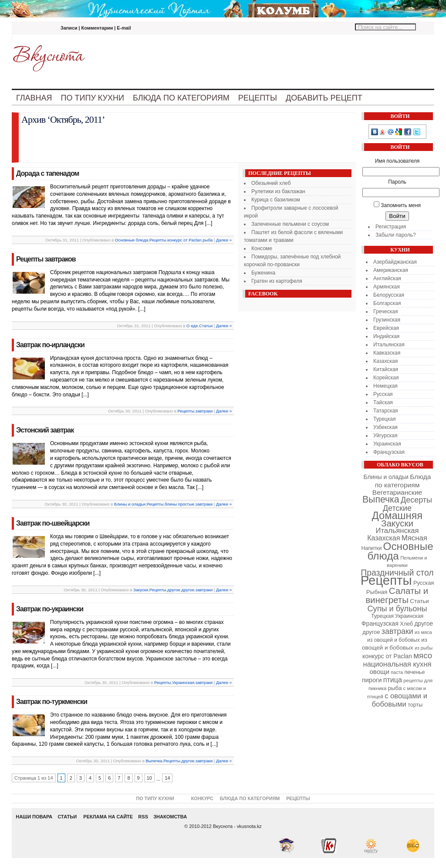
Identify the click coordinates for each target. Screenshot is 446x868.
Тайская (383, 402)
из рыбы (424, 648)
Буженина (263, 273)
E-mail (124, 28)
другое (174, 590)
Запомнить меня (401, 205)
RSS (143, 817)
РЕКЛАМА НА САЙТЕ (107, 817)
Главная (34, 98)
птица (393, 680)
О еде (192, 326)
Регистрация (391, 227)
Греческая (385, 312)
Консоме (262, 248)
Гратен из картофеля (277, 281)
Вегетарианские (397, 492)
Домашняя (397, 516)
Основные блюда (132, 240)
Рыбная (377, 592)
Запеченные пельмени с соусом (290, 224)
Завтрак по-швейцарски (53, 523)
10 (149, 778)
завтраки (204, 411)
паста (397, 672)
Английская (387, 278)
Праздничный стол (397, 573)
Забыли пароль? (396, 235)
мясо (423, 655)
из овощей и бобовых (394, 640)
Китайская (386, 369)
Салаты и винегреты (397, 595)
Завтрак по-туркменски (52, 702)
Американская (391, 270)
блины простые (179, 504)
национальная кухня (397, 664)
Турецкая (384, 419)
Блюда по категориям (181, 98)
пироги (372, 680)
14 (167, 778)
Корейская (386, 378)
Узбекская (385, 427)
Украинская (183, 682)
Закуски (141, 590)
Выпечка (154, 761)
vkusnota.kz (249, 826)
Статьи (206, 326)
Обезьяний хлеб (271, 183)
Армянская (387, 287)
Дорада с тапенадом (47, 173)
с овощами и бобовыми (400, 700)
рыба (208, 240)
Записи (69, 28)
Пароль (397, 182)
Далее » (224, 240)
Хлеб (406, 624)
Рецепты (258, 98)
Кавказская (387, 353)
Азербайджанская (395, 262)
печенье (414, 672)
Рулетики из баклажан (278, 191)
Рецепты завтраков (46, 259)
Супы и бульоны (397, 609)
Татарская (386, 411)
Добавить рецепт (324, 98)
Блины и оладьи (130, 504)
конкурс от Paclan (184, 240)
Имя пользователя (397, 161)
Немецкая (385, 386)
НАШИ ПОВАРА (34, 817)
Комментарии (97, 28)
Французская (389, 452)
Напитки (371, 548)
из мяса (423, 632)
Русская (383, 394)
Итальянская (389, 345)
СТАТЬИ (67, 817)
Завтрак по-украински (50, 609)
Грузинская (387, 320)
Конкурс (202, 798)
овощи (379, 672)
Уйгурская (385, 436)
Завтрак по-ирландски (50, 345)
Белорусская (389, 295)
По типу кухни (93, 98)
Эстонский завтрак (45, 430)
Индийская (386, 336)
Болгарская (387, 303)
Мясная (414, 538)
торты (415, 705)
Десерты (416, 500)
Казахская (385, 361)
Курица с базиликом (276, 200)
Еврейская (386, 328)
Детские (397, 508)
